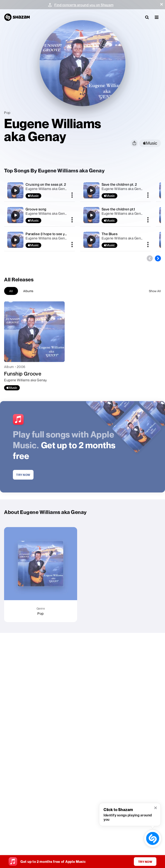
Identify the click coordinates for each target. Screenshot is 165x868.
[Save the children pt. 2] (115, 190)
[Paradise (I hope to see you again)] (39, 240)
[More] (72, 195)
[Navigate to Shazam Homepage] (17, 17)
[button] (162, 4)
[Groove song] (39, 215)
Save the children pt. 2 (119, 184)
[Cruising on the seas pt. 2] (39, 190)
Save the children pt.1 (118, 209)
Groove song (36, 209)
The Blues (110, 234)
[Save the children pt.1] (115, 215)
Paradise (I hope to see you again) (53, 234)
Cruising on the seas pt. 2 (46, 184)
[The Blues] (115, 240)
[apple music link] (150, 143)
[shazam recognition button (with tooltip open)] (153, 838)
